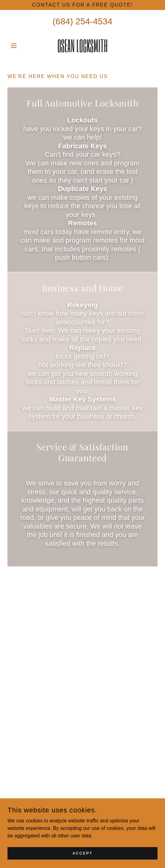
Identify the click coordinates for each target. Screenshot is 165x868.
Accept (82, 853)
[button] (19, 46)
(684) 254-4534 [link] (82, 21)
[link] (82, 46)
